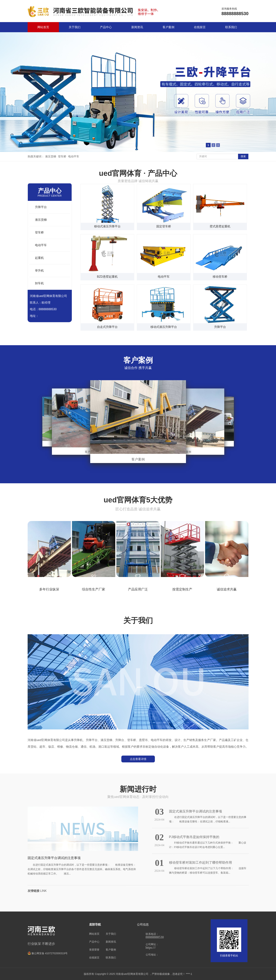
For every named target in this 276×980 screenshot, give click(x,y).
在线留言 (200, 27)
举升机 (39, 271)
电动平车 (74, 156)
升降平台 (41, 207)
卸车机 (39, 283)
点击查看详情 (138, 759)
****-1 (189, 974)
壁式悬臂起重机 (220, 226)
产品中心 (106, 27)
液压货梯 (51, 156)
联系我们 (231, 27)
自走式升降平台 (107, 327)
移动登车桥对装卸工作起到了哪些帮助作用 (201, 863)
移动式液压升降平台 (107, 226)
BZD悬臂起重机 (107, 277)
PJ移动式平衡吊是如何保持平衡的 (194, 837)
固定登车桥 (164, 226)
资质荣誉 (94, 950)
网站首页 (43, 27)
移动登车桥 (220, 277)
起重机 (39, 258)
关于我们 (75, 27)
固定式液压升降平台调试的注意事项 (54, 858)
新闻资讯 (137, 27)
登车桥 (62, 156)
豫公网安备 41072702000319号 (48, 953)
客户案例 (168, 27)
